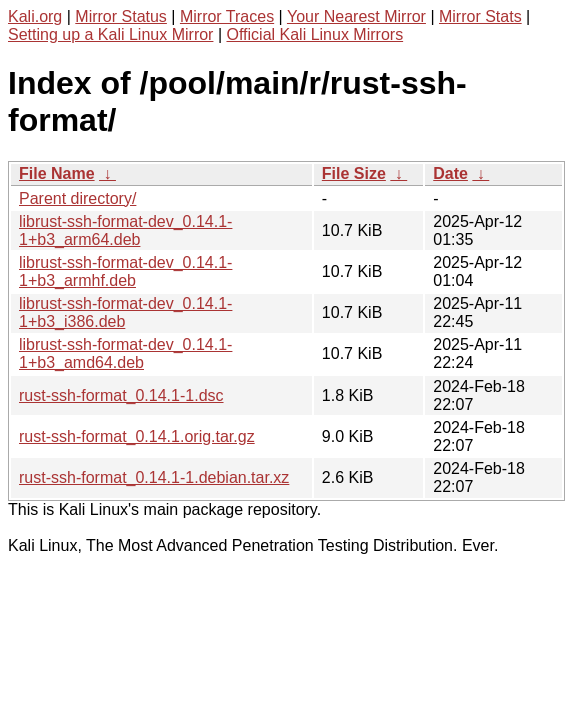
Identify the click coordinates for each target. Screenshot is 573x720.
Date (450, 173)
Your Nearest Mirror (356, 16)
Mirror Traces (227, 16)
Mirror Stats (480, 16)
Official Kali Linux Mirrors (314, 34)
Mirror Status (121, 16)
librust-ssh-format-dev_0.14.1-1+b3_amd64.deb (125, 353)
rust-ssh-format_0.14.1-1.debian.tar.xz (154, 477)
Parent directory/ (77, 198)
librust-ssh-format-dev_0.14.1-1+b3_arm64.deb (125, 230)
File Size (354, 173)
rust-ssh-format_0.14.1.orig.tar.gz (137, 436)
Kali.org (35, 16)
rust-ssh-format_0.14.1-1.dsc (121, 395)
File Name (57, 173)
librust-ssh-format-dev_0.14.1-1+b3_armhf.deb (125, 271)
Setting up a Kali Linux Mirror (110, 34)
